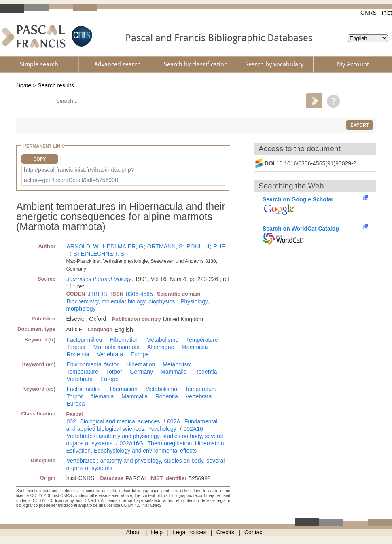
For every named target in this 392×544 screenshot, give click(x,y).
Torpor (114, 372)
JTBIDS (97, 294)
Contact (254, 532)
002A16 (193, 429)
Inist (387, 13)
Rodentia (78, 354)
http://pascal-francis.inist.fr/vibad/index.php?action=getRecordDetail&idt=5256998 (79, 175)
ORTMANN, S (165, 246)
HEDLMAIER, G (123, 246)
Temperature (82, 372)
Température (202, 340)
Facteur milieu (84, 340)
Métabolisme (162, 340)
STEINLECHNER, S (99, 254)
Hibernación (122, 389)
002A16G (131, 443)
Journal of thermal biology (99, 279)
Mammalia (195, 347)
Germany (142, 372)
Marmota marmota (117, 347)
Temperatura (201, 389)
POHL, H (198, 246)
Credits (225, 532)
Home (24, 85)
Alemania (102, 396)
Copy (39, 159)
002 (71, 421)
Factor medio (83, 389)
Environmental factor (92, 364)
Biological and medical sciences (120, 421)
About (134, 532)
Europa (75, 404)
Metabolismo (161, 389)
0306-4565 (139, 294)
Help (157, 532)
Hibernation (124, 340)
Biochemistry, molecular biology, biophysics (121, 301)
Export (359, 125)
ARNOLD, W (82, 246)
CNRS (369, 13)
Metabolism (177, 364)
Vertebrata (110, 354)
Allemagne (161, 347)
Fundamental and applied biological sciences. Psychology (142, 425)
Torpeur (76, 347)
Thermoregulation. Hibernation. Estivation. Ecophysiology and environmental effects (146, 447)
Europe (140, 354)
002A (174, 421)
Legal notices (190, 532)
